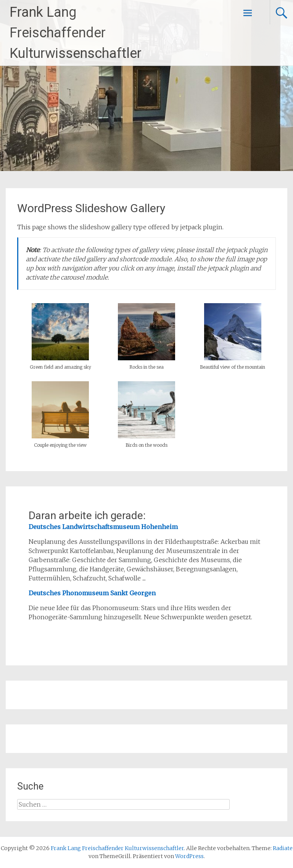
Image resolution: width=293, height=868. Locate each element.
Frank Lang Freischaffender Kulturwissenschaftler (76, 33)
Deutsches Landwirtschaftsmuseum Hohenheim (103, 527)
